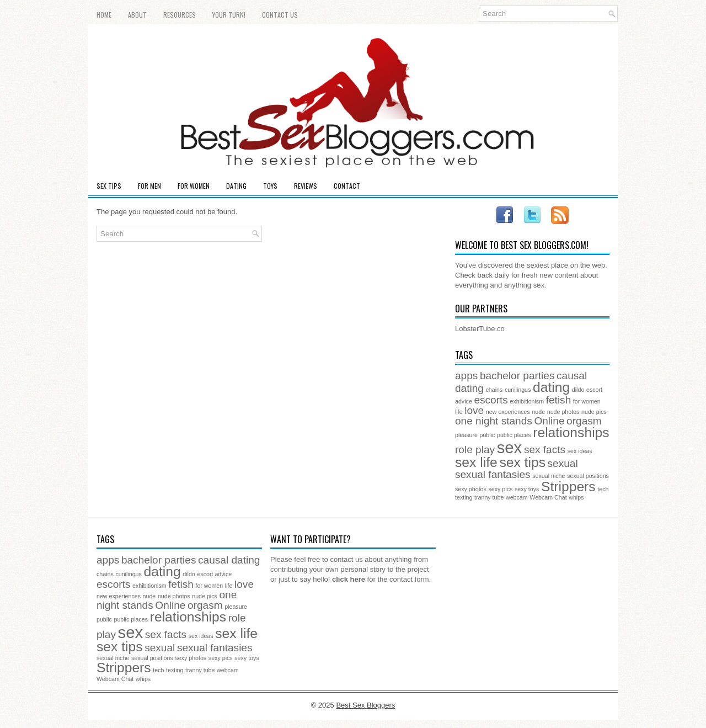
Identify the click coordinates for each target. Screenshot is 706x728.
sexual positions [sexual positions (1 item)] (588, 476)
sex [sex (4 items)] (510, 447)
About (137, 15)
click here (349, 579)
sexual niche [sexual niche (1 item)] (549, 476)
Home (104, 15)
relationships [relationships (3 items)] (571, 432)
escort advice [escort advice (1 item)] (214, 574)
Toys (270, 186)
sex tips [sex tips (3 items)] (522, 462)
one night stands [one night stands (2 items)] (494, 421)
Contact (347, 186)
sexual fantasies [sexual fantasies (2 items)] (493, 474)
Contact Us (280, 15)
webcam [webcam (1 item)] (517, 497)
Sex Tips (109, 186)
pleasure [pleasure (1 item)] (466, 435)
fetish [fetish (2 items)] (559, 400)
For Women (194, 186)
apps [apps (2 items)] (466, 376)
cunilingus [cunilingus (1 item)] (518, 390)
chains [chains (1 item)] (494, 390)
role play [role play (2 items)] (475, 450)
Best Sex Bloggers (365, 705)
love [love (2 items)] (474, 410)
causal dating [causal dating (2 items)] (229, 560)
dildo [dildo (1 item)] (578, 390)
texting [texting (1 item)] (464, 497)
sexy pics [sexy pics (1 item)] (501, 489)
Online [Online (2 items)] (549, 421)
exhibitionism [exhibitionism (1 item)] (527, 401)
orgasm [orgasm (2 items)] (584, 421)
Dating (236, 186)
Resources (180, 15)
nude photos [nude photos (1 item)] (563, 412)
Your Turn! (229, 15)
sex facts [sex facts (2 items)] (545, 450)
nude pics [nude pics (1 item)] (594, 412)
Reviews (306, 186)
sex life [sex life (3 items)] (476, 462)
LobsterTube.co (480, 329)
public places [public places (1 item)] (514, 435)
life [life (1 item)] (459, 412)
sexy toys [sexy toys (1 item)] (527, 489)
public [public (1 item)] (488, 435)
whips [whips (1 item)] (576, 497)
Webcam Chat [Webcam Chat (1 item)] (548, 497)
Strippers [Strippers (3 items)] (568, 487)
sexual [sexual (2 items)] (563, 463)
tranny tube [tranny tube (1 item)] (489, 497)
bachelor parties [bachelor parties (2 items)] (517, 376)
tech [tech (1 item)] (603, 489)
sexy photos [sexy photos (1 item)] (471, 489)
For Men (149, 186)
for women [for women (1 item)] (587, 401)
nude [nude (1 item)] (538, 412)
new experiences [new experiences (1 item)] (508, 412)
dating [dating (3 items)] (551, 387)
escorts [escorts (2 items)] (491, 400)
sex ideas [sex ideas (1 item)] (580, 451)
